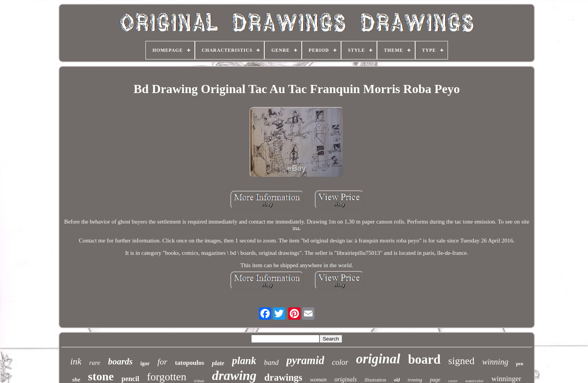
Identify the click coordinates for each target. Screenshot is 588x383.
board (424, 359)
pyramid (305, 360)
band (271, 362)
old (397, 380)
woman (318, 380)
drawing (234, 375)
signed (461, 361)
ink (76, 361)
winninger (506, 379)
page (435, 380)
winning (495, 362)
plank (244, 361)
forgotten (167, 377)
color (340, 362)
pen (520, 364)
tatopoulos (190, 363)
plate (218, 363)
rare (95, 363)
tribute (199, 381)
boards (120, 362)
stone (101, 376)
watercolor (475, 381)
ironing (415, 380)
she (76, 380)
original (378, 359)
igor (145, 364)
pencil (130, 379)
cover (453, 381)
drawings (283, 377)
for (162, 362)
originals (346, 379)
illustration (375, 380)
